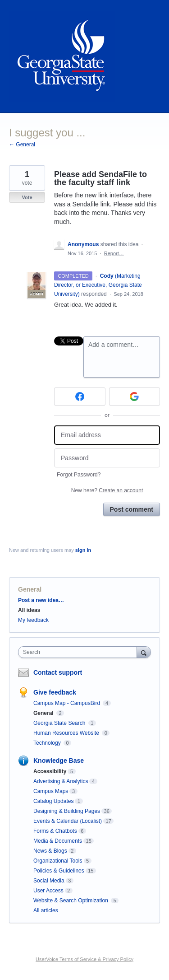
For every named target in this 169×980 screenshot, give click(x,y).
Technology (48, 743)
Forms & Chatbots (55, 831)
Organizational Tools (58, 861)
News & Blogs (50, 851)
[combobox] (80, 652)
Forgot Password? (79, 475)
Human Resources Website (67, 733)
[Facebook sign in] (80, 397)
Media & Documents (58, 841)
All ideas (29, 610)
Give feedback (55, 692)
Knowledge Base (59, 761)
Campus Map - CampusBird (67, 703)
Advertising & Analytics (61, 781)
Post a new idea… (41, 600)
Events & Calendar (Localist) (68, 821)
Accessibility (50, 771)
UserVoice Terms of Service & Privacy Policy (84, 959)
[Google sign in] (135, 397)
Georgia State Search (60, 723)
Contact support (58, 672)
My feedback (33, 620)
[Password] (107, 458)
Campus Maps (51, 791)
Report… (114, 253)
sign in (83, 550)
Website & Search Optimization (71, 901)
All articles (46, 910)
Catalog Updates (53, 801)
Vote (27, 197)
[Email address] (107, 435)
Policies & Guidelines (59, 871)
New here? (107, 490)
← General (22, 145)
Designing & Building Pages (67, 811)
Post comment (132, 509)
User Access (48, 891)
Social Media (49, 881)
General (30, 589)
